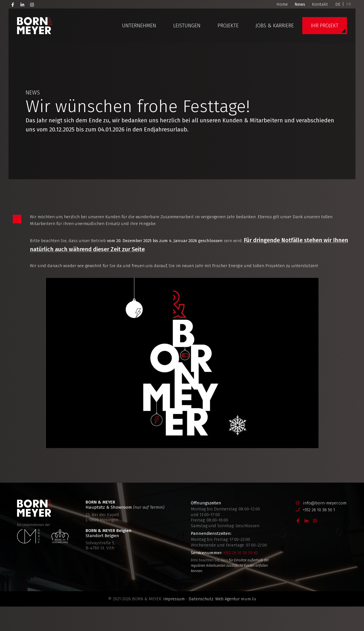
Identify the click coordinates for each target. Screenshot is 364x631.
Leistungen (187, 26)
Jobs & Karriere (275, 26)
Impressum (174, 623)
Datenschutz (201, 623)
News (300, 4)
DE (338, 4)
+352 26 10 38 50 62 (241, 577)
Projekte (228, 26)
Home (282, 4)
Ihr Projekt (325, 26)
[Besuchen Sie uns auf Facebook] (13, 4)
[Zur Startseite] (35, 26)
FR (349, 4)
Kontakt (320, 4)
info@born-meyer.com (325, 527)
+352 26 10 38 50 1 (319, 534)
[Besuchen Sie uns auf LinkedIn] (22, 4)
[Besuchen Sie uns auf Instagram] (32, 4)
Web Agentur (227, 623)
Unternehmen (139, 26)
